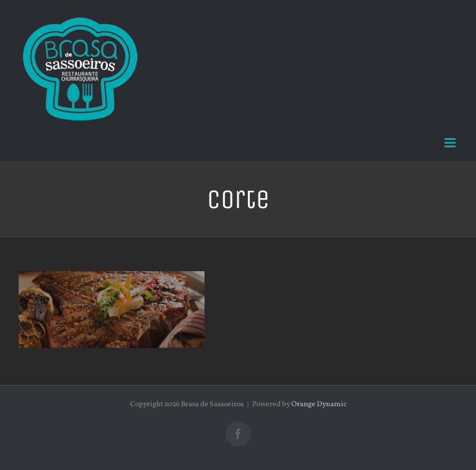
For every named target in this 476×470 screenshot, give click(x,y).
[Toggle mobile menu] (451, 143)
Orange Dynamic (319, 404)
